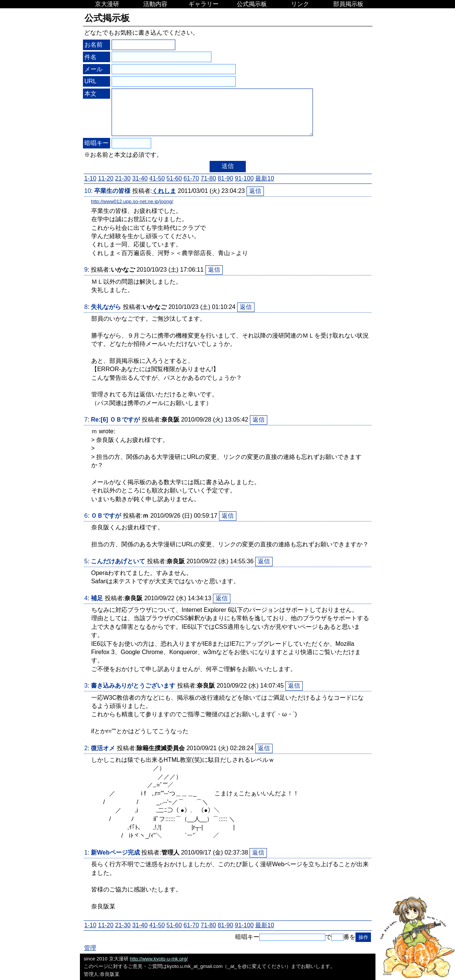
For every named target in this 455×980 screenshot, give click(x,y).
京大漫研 (107, 4)
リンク (300, 4)
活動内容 (155, 4)
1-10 (90, 178)
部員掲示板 (348, 4)
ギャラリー (204, 4)
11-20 (106, 178)
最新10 (265, 178)
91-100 (244, 178)
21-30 (123, 178)
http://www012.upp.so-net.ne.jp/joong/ (132, 201)
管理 (90, 948)
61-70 (191, 178)
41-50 (157, 178)
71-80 (208, 178)
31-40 (140, 178)
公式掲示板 (252, 4)
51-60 (174, 178)
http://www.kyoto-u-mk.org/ (159, 959)
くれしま (164, 191)
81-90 (226, 178)
